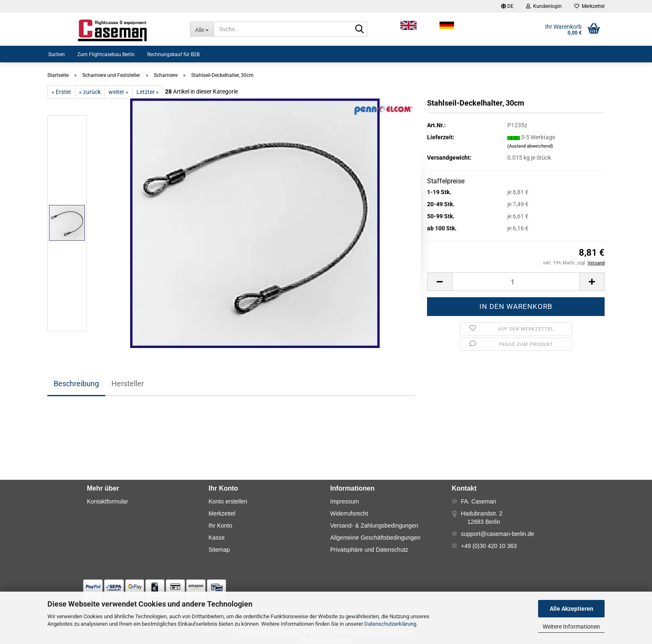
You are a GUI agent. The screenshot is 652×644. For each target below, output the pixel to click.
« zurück (90, 92)
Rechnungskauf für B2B (173, 54)
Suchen (57, 54)
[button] (507, 6)
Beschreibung (76, 384)
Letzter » (148, 92)
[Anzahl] (516, 282)
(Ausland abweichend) (530, 146)
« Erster (61, 92)
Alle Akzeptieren (572, 609)
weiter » (119, 92)
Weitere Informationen (571, 627)
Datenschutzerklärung (390, 624)
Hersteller (128, 384)
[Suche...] (202, 29)
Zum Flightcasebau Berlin (106, 54)
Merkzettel (589, 6)
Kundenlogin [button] (544, 6)
